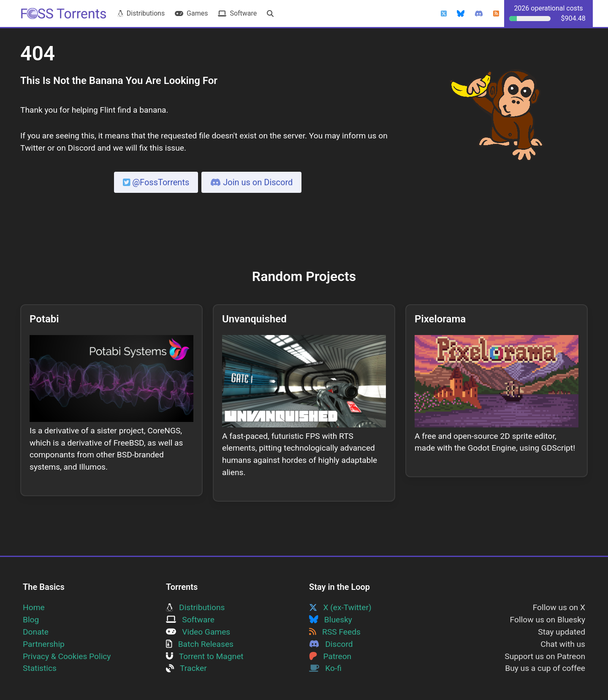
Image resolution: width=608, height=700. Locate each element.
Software (237, 13)
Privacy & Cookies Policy (67, 656)
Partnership (44, 644)
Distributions (141, 13)
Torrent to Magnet (205, 656)
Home (34, 607)
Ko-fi (325, 668)
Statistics (40, 668)
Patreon (330, 656)
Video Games (198, 632)
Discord (331, 644)
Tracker (186, 668)
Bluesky (331, 620)
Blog (31, 620)
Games (191, 13)
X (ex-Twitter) (340, 607)
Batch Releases (200, 644)
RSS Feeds (335, 632)
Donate (36, 632)
